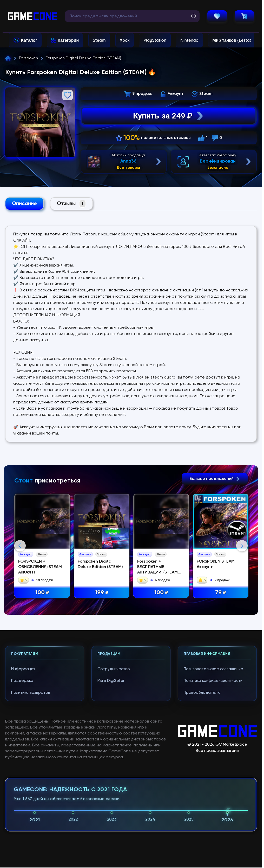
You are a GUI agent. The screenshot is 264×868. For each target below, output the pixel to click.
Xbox (125, 40)
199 (102, 593)
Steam (99, 40)
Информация (23, 669)
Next (242, 546)
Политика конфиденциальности (213, 681)
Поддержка (22, 681)
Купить (169, 116)
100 (42, 593)
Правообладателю (202, 693)
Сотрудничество (114, 669)
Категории (68, 40)
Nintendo (189, 40)
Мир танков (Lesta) (232, 40)
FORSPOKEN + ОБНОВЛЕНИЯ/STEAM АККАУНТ (40, 567)
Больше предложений (215, 479)
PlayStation (155, 40)
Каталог (29, 40)
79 (221, 593)
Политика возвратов (31, 693)
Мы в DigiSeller (111, 681)
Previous (20, 546)
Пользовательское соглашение (213, 669)
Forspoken (28, 58)
